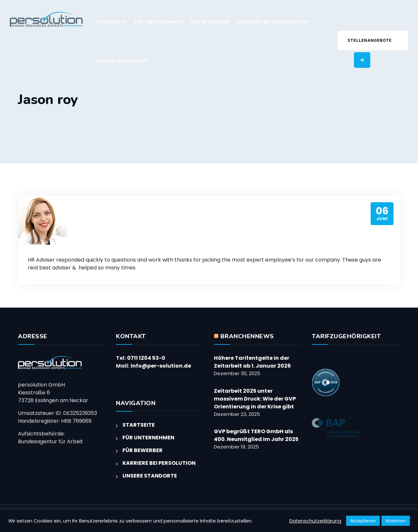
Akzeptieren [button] (363, 521)
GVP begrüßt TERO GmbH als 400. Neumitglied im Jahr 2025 (256, 435)
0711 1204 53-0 (146, 358)
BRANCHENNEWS (247, 336)
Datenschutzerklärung (315, 521)
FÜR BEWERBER (210, 22)
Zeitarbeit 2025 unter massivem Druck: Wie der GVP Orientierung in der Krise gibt (255, 399)
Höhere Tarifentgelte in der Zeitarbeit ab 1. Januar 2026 (252, 362)
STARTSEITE (111, 22)
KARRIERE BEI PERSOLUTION (272, 22)
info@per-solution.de (161, 366)
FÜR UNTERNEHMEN (159, 22)
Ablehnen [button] (396, 521)
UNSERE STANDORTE (122, 61)
